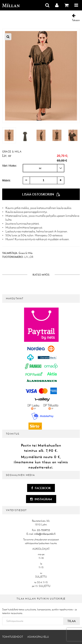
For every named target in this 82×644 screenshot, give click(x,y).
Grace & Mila (12, 152)
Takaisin (76, 18)
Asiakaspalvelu (38, 637)
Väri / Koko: (10, 166)
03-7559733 (44, 530)
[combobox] (44, 168)
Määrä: (6, 180)
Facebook (41, 488)
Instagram (41, 499)
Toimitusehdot (13, 637)
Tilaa (72, 621)
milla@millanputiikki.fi (45, 534)
